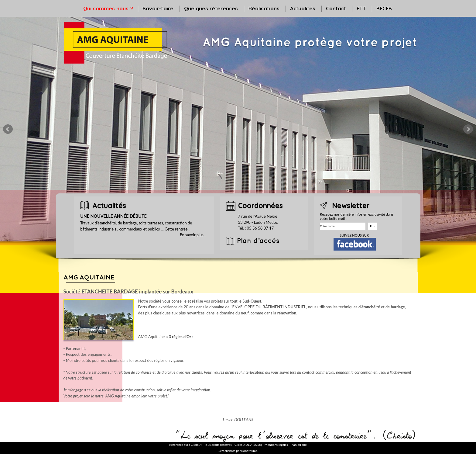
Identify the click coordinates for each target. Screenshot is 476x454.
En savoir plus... (193, 235)
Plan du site (299, 445)
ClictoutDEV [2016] (248, 445)
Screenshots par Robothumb (238, 451)
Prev (8, 129)
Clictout (196, 445)
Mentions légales (276, 445)
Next (468, 129)
